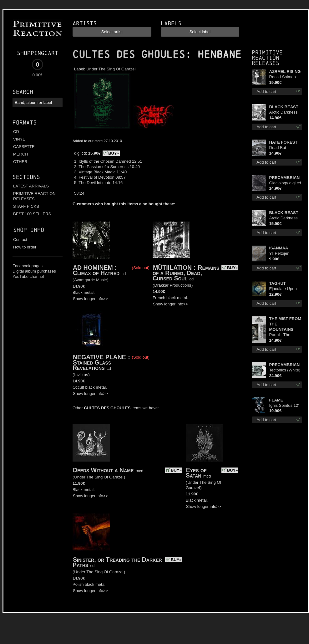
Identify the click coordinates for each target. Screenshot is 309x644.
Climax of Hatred (96, 273)
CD (16, 132)
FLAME (276, 400)
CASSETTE (24, 147)
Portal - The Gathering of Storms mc (281, 335)
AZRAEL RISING (285, 72)
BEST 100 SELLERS (32, 214)
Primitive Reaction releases (267, 58)
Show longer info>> (90, 299)
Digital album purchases (34, 271)
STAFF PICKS (26, 206)
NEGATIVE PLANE (99, 357)
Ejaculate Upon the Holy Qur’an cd (284, 289)
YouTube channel (28, 276)
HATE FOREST (284, 142)
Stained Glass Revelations (92, 365)
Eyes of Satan (196, 473)
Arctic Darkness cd (284, 112)
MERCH (21, 154)
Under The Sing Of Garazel (111, 69)
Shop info (29, 230)
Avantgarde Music (90, 280)
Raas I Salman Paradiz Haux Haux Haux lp (283, 77)
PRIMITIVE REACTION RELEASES (34, 196)
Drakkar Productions (173, 285)
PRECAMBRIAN (285, 178)
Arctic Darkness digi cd (284, 218)
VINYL (19, 139)
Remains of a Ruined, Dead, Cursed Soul (186, 273)
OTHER (20, 162)
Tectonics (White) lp (285, 370)
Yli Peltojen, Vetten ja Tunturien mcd (282, 254)
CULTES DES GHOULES (129, 54)
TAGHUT (278, 283)
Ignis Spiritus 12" (284, 405)
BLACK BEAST (284, 107)
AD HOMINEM (93, 268)
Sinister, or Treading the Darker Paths (117, 562)
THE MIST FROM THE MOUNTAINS (285, 324)
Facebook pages (28, 266)
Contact (20, 240)
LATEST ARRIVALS (31, 186)
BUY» (114, 153)
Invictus (81, 375)
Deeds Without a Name (103, 470)
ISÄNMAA (279, 248)
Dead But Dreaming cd (281, 148)
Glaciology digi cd (285, 183)
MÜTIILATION (172, 268)
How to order (25, 247)
